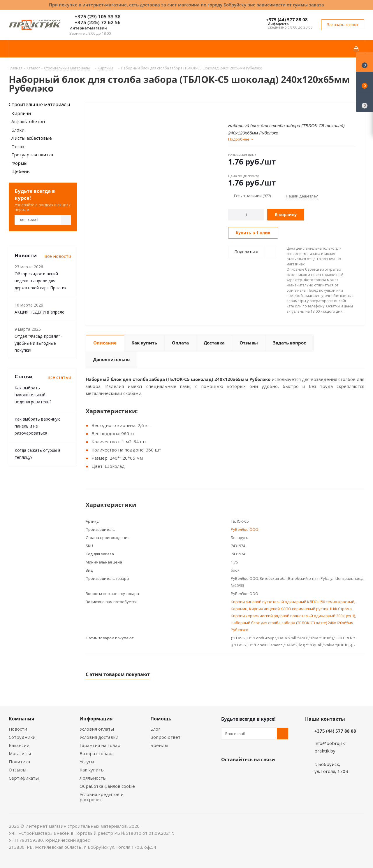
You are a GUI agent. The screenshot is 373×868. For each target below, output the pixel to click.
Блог (155, 729)
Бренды (159, 745)
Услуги (87, 762)
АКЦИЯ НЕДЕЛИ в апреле (39, 312)
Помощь (161, 719)
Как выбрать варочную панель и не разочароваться (38, 426)
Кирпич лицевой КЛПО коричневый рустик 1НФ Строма (300, 609)
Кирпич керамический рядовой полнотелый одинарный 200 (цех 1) (293, 616)
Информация (96, 719)
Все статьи (59, 377)
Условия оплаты (97, 729)
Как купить (92, 770)
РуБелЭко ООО (244, 529)
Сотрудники (22, 737)
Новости (18, 729)
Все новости (58, 256)
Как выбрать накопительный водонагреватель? (33, 395)
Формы (19, 163)
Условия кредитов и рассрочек (102, 797)
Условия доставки (99, 737)
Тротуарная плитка (32, 155)
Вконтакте (227, 773)
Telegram (271, 773)
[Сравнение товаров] (365, 102)
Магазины (20, 753)
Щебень (21, 171)
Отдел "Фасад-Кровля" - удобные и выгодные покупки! (39, 343)
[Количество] (246, 215)
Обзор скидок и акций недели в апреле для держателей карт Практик (41, 281)
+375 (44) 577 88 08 (287, 20)
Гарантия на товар (100, 745)
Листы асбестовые (32, 138)
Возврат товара (97, 753)
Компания (21, 719)
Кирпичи (21, 113)
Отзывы (17, 770)
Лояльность (93, 778)
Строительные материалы (39, 104)
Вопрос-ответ (165, 737)
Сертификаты (24, 778)
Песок (18, 146)
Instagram (256, 773)
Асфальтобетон (28, 121)
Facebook (242, 773)
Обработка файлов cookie (107, 786)
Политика (19, 762)
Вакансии (19, 745)
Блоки (18, 130)
